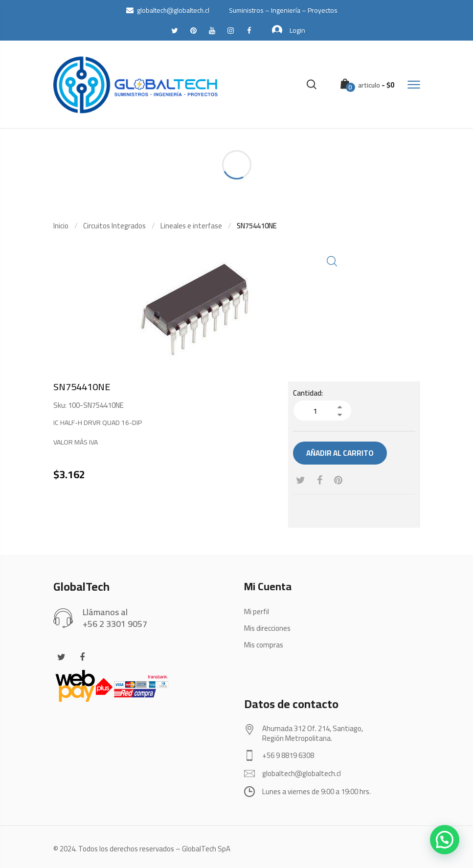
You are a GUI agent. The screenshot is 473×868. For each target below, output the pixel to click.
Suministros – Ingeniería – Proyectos (283, 10)
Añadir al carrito (340, 453)
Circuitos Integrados (114, 226)
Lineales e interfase (191, 226)
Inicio (61, 226)
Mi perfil (257, 612)
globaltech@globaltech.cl (168, 10)
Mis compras (264, 645)
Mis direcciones (267, 628)
